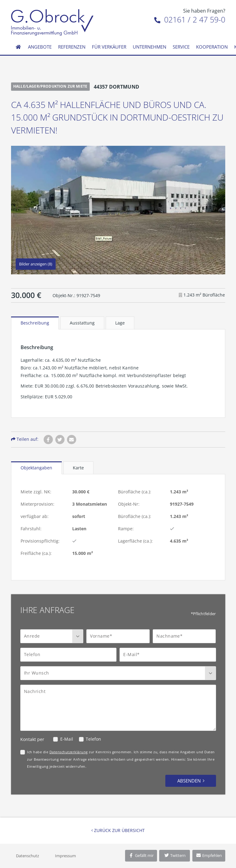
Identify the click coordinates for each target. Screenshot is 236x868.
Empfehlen (209, 855)
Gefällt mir (141, 855)
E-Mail (67, 739)
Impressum (65, 856)
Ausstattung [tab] (82, 323)
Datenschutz (28, 856)
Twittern (175, 855)
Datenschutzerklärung (69, 752)
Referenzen (72, 47)
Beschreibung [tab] (35, 323)
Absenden (189, 781)
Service (181, 47)
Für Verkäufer (109, 47)
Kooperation (212, 47)
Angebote (40, 47)
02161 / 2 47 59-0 (190, 19)
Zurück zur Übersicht (118, 830)
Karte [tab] (78, 468)
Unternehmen (149, 47)
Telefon (93, 739)
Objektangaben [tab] (36, 468)
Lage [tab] (120, 323)
